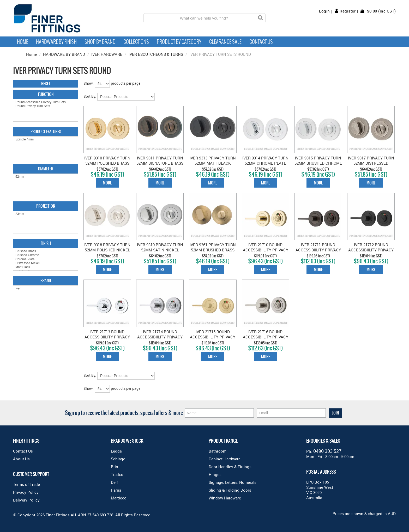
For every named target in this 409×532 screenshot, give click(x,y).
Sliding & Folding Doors (230, 490)
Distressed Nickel (46, 263)
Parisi (116, 490)
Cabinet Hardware (225, 459)
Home (23, 42)
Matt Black (46, 267)
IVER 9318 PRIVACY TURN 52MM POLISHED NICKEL (107, 247)
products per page (126, 83)
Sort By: (90, 96)
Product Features (46, 131)
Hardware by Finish (56, 42)
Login (324, 11)
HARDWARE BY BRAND (64, 54)
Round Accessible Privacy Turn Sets (46, 102)
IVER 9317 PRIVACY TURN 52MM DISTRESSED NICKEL (371, 163)
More (107, 183)
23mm (46, 214)
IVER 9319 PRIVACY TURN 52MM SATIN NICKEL (160, 247)
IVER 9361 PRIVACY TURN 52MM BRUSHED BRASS (213, 247)
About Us (21, 459)
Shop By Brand (100, 42)
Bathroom (218, 451)
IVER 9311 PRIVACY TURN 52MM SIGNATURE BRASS (160, 160)
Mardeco (119, 498)
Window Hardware (225, 498)
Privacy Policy (26, 492)
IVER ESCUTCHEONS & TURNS (156, 54)
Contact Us (261, 42)
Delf (114, 482)
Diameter (46, 169)
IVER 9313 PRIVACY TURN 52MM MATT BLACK (213, 160)
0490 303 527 (327, 451)
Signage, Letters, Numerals (233, 482)
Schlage (118, 459)
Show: (89, 83)
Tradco (117, 474)
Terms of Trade (26, 484)
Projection (46, 206)
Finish (46, 243)
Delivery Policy (26, 500)
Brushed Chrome (46, 255)
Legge (116, 451)
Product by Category (179, 42)
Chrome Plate (46, 259)
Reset (46, 83)
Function (46, 94)
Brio (115, 467)
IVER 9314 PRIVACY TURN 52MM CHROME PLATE (265, 160)
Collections (136, 42)
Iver (46, 289)
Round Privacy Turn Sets (46, 106)
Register (348, 11)
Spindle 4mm (46, 140)
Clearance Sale (225, 42)
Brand (46, 280)
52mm (46, 177)
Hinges (215, 474)
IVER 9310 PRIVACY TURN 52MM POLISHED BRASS (107, 160)
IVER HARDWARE (107, 54)
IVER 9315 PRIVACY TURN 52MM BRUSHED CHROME (318, 160)
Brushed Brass (46, 251)
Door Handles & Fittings (230, 467)
